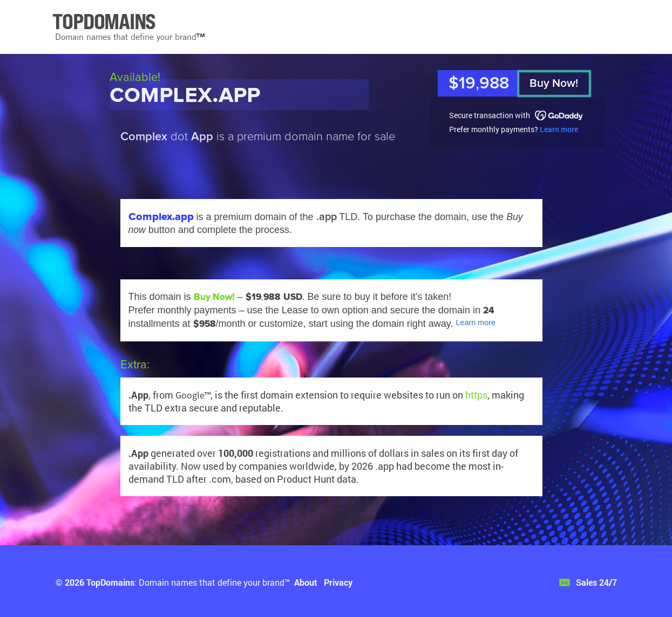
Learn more (559, 129)
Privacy (338, 582)
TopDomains (110, 582)
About (306, 582)
